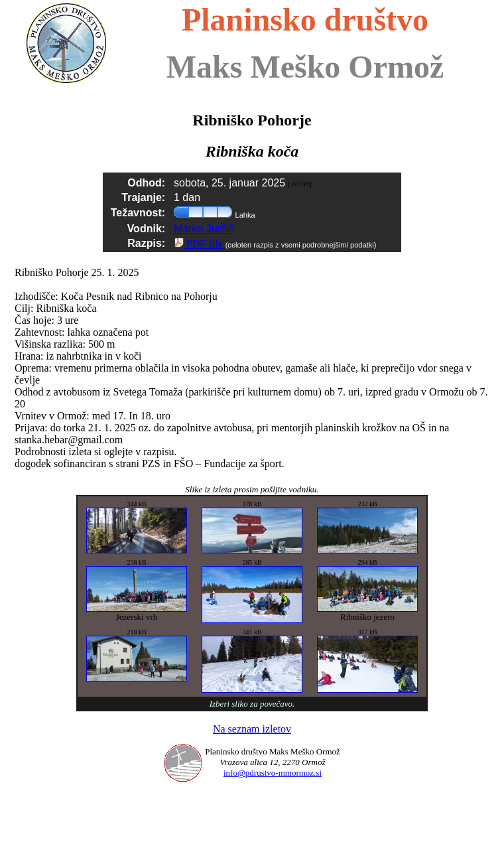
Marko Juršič (204, 229)
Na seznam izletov (252, 729)
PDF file (198, 244)
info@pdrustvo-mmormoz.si (273, 773)
